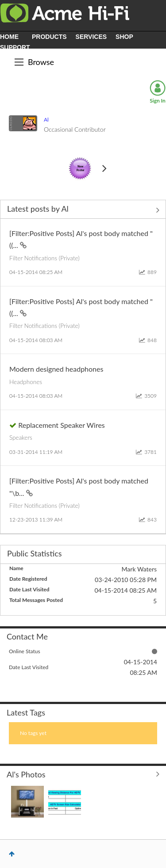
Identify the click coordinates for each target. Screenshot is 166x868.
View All (83, 210)
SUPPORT (15, 47)
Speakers (21, 438)
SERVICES (91, 37)
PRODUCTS (49, 37)
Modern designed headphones (56, 369)
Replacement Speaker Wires (61, 425)
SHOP (124, 37)
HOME (9, 37)
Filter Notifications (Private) (44, 258)
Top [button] (12, 854)
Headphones (26, 382)
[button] (27, 802)
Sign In (157, 101)
